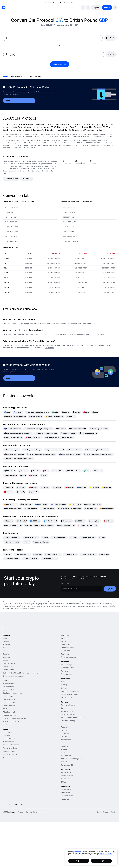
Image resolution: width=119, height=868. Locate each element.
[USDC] (7, 412)
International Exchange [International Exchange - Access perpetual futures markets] (70, 691)
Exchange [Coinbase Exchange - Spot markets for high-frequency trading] (64, 688)
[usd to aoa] (57, 488)
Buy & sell (65, 638)
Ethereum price (67, 776)
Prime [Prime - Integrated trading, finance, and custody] (63, 682)
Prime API (65, 762)
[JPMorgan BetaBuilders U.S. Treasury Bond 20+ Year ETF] (12, 559)
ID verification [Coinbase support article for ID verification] (8, 742)
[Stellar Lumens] (10, 475)
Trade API (64, 727)
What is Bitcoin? (9, 709)
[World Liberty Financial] (54, 416)
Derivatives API (67, 765)
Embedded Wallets (68, 714)
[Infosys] (8, 554)
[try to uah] (69, 488)
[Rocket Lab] (104, 554)
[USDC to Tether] (41, 504)
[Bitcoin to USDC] (11, 504)
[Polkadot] (33, 475)
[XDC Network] (10, 471)
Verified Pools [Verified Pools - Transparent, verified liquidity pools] (66, 697)
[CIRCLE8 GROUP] (70, 554)
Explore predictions (68, 657)
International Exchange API (71, 759)
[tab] (6, 76)
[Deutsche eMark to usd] (66, 525)
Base (63, 708)
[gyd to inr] (45, 488)
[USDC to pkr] (35, 521)
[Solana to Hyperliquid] (13, 509)
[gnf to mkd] (33, 492)
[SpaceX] (76, 412)
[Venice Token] (57, 471)
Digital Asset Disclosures (13, 676)
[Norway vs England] (12, 450)
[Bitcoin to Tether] (107, 509)
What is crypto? (9, 712)
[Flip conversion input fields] (59, 46)
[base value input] (53, 38)
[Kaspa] (44, 475)
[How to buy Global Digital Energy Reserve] (38, 429)
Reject (79, 861)
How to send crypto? (11, 722)
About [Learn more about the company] (5, 638)
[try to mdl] (9, 492)
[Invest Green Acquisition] (50, 559)
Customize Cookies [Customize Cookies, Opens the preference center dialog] (106, 854)
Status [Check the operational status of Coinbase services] (5, 757)
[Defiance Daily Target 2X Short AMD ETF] (88, 554)
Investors (7, 657)
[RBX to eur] (108, 521)
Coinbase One (66, 644)
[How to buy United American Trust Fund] (59, 438)
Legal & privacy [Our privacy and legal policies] (9, 663)
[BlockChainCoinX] (73, 471)
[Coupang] (38, 554)
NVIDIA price (66, 789)
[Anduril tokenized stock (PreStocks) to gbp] (39, 525)
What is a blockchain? (11, 715)
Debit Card (65, 654)
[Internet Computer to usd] (88, 525)
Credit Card (65, 651)
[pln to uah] (9, 488)
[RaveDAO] (71, 416)
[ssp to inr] (33, 488)
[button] (115, 8)
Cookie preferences (11, 670)
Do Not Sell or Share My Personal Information (21, 673)
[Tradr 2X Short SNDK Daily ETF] (59, 538)
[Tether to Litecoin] (48, 509)
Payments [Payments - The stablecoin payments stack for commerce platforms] (65, 671)
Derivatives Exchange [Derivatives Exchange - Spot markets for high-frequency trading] (69, 694)
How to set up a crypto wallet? (15, 718)
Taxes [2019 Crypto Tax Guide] (5, 725)
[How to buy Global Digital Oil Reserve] (18, 433)
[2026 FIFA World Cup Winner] (70, 454)
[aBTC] (23, 475)
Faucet (63, 752)
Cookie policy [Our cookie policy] (8, 667)
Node (63, 743)
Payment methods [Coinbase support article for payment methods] (10, 748)
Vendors (6, 660)
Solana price (66, 779)
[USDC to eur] (80, 521)
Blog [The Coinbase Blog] (5, 648)
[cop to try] (106, 488)
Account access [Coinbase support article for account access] (9, 751)
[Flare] (86, 412)
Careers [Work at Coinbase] (6, 641)
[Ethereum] (18, 412)
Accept (101, 861)
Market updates (9, 706)
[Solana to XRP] (26, 504)
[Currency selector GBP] (111, 54)
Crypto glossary (9, 703)
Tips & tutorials (9, 699)
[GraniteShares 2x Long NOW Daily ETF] (22, 554)
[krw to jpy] (21, 488)
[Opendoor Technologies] (88, 538)
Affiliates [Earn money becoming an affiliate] (6, 644)
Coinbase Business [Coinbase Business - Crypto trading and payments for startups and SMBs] (68, 668)
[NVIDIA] (26, 542)
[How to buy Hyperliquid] (13, 438)
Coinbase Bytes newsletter (13, 693)
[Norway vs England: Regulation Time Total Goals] (19, 459)
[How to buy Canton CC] (78, 429)
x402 (63, 724)
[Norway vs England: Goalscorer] (97, 450)
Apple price (65, 793)
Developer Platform (69, 705)
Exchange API (66, 755)
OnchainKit (65, 733)
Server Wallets (67, 711)
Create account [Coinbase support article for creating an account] (9, 738)
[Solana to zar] (66, 521)
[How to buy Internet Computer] (46, 433)
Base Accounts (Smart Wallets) (73, 718)
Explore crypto (9, 684)
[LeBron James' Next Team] (14, 454)
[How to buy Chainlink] (12, 429)
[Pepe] (95, 412)
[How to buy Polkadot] (34, 438)
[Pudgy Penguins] (36, 416)
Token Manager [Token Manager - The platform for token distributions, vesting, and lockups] (67, 674)
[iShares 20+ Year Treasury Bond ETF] (53, 554)
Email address (65, 584)
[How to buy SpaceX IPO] (88, 433)
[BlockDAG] (35, 471)
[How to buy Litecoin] (68, 433)
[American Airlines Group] (41, 542)
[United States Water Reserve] (15, 416)
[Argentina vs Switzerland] (54, 450)
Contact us (7, 735)
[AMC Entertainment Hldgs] (12, 538)
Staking (64, 749)
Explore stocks (9, 687)
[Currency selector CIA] (110, 38)
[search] (83, 8)
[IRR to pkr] (9, 521)
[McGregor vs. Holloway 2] (32, 450)
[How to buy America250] (99, 429)
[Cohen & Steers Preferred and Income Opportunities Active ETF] (31, 559)
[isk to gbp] (21, 492)
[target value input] (56, 54)
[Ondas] (102, 538)
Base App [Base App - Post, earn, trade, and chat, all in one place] (64, 641)
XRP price (65, 782)
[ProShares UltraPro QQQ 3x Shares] (12, 542)
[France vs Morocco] (75, 450)
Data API (64, 737)
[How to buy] (61, 429)
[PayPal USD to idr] (51, 521)
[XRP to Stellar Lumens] (93, 504)
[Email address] (81, 589)
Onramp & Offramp (68, 721)
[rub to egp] (82, 488)
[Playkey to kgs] (94, 521)
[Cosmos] (66, 412)
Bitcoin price (66, 772)
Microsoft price (67, 796)
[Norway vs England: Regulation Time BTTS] (41, 454)
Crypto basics (8, 696)
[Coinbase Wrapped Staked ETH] (37, 412)
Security (6, 654)
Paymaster (65, 730)
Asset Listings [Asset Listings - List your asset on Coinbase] (66, 665)
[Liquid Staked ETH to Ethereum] (69, 509)
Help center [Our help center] (7, 732)
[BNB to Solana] (75, 504)
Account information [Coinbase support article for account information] (11, 745)
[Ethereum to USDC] (58, 504)
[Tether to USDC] (91, 509)
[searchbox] (111, 54)
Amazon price (66, 799)
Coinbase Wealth (67, 648)
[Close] (114, 852)
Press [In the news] (5, 651)
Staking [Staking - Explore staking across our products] (64, 685)
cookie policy (78, 852)
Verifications (66, 740)
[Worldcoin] (98, 471)
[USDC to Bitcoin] (31, 509)
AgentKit (64, 746)
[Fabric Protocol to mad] (13, 525)
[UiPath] (73, 538)
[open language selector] (88, 8)
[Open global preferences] (95, 812)
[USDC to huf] (22, 521)
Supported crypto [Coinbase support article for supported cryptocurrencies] (10, 754)
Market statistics (10, 690)
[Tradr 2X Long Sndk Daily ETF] (31, 538)
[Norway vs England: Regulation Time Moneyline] (98, 454)
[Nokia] (45, 538)
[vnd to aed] (94, 488)
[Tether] (55, 412)
